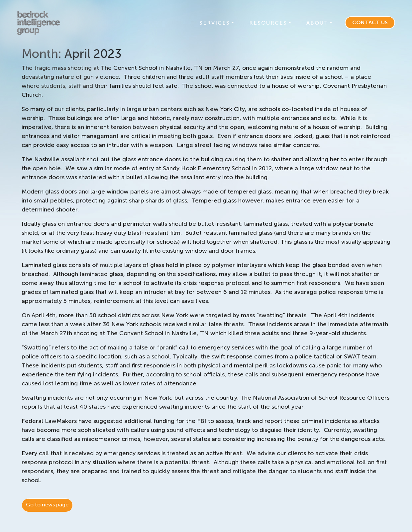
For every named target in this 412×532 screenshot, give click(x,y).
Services (215, 23)
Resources (268, 23)
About (317, 23)
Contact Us (370, 22)
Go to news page (47, 505)
